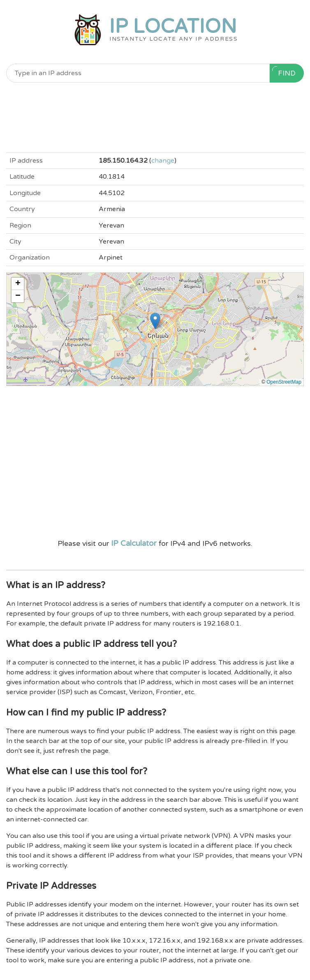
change (163, 161)
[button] (155, 321)
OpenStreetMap (284, 382)
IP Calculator (134, 543)
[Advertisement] (155, 117)
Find (284, 72)
